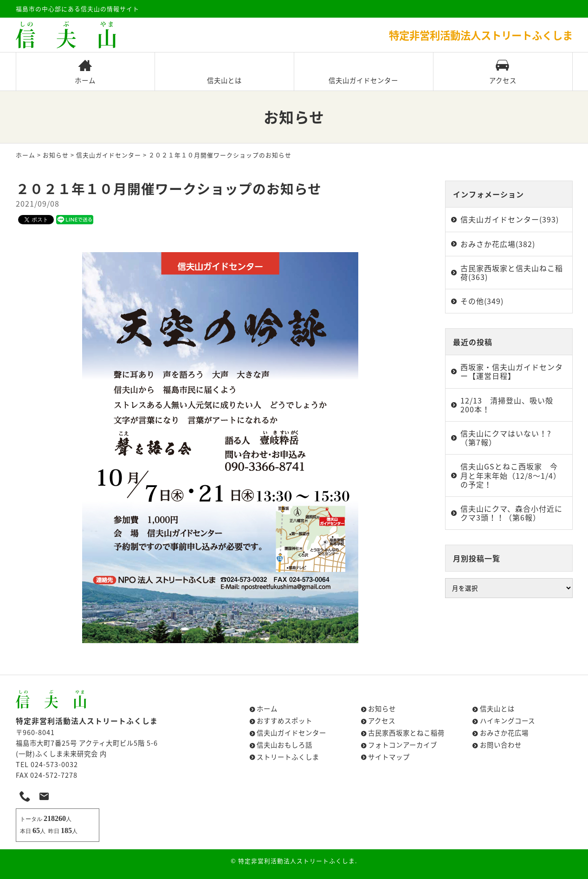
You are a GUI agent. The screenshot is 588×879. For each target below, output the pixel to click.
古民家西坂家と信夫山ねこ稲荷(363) (512, 272)
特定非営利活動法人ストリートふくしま (297, 861)
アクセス (503, 72)
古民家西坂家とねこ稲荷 (406, 733)
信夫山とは (224, 72)
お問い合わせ (501, 745)
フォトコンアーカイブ (403, 745)
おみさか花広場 (504, 733)
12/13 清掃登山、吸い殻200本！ (507, 405)
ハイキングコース (507, 721)
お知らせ (56, 155)
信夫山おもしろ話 (284, 745)
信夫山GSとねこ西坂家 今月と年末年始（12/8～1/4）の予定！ (511, 475)
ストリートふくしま (288, 757)
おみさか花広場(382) (498, 244)
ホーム (85, 72)
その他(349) (482, 301)
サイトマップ (389, 757)
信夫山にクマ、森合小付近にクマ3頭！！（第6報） (511, 513)
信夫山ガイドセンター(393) (510, 219)
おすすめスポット (284, 721)
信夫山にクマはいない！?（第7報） (506, 438)
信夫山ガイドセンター (363, 72)
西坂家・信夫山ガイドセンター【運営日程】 (512, 371)
